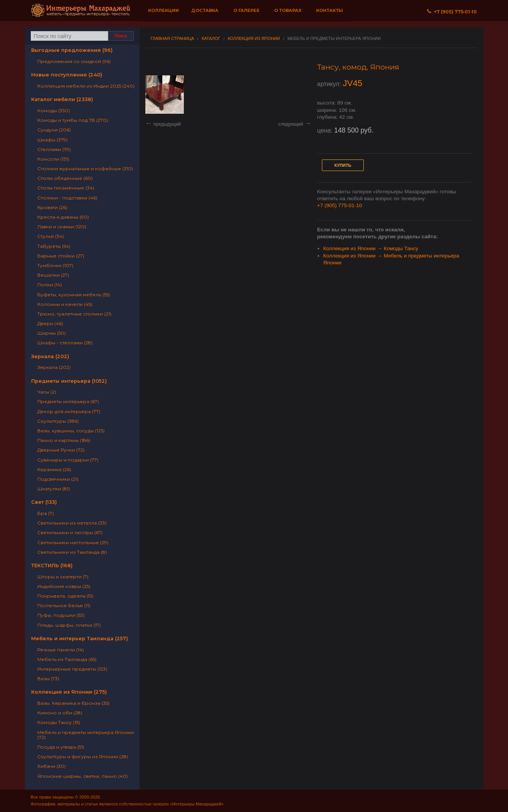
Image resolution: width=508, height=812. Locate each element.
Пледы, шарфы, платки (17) (69, 625)
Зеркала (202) (50, 356)
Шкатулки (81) (54, 489)
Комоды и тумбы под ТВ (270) (73, 120)
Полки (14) (50, 285)
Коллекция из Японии (254, 39)
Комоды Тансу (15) (59, 722)
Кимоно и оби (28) (60, 713)
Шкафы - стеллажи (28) (65, 343)
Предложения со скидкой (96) (74, 61)
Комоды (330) (54, 110)
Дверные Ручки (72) (61, 450)
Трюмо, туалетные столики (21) (74, 314)
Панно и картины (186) (64, 440)
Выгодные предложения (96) (72, 50)
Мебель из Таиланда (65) (67, 659)
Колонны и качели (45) (65, 304)
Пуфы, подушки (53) (61, 615)
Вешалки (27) (53, 275)
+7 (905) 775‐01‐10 (452, 12)
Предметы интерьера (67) (68, 401)
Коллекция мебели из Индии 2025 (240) (86, 86)
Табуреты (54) (54, 246)
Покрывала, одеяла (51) (65, 596)
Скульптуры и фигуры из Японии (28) (83, 756)
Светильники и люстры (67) (70, 532)
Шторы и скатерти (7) (63, 577)
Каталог (211, 39)
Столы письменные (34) (66, 188)
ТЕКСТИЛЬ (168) (52, 565)
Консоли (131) (53, 159)
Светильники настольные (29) (73, 542)
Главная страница (172, 39)
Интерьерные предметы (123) (72, 669)
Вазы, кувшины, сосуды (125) (71, 431)
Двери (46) (50, 323)
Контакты (330, 10)
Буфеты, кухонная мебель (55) (74, 295)
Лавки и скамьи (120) (62, 227)
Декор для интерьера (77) (69, 411)
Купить (343, 165)
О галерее (247, 10)
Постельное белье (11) (64, 605)
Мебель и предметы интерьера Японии (334, 39)
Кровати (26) (52, 207)
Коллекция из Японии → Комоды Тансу (371, 248)
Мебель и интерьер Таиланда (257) (80, 638)
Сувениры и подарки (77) (68, 460)
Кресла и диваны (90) (63, 217)
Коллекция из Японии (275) (69, 692)
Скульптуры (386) (58, 421)
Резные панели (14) (61, 650)
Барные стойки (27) (61, 256)
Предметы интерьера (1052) (69, 381)
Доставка (205, 10)
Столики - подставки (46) (67, 198)
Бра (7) (46, 513)
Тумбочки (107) (55, 265)
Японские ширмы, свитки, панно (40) (82, 776)
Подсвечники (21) (58, 479)
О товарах (288, 10)
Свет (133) (44, 502)
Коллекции (163, 10)
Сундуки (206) (54, 130)
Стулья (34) (51, 236)
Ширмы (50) (52, 333)
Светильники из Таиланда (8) (72, 552)
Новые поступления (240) (67, 75)
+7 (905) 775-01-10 (340, 205)
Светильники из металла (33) (72, 523)
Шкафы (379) (52, 140)
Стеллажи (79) (54, 149)
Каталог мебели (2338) (62, 99)
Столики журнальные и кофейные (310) (85, 169)
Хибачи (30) (52, 766)
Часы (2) (47, 392)
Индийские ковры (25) (64, 586)
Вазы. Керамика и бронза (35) (73, 703)
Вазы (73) (48, 678)
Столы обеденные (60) (65, 178)
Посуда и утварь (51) (61, 747)
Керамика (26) (54, 469)
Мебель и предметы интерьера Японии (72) (86, 735)
